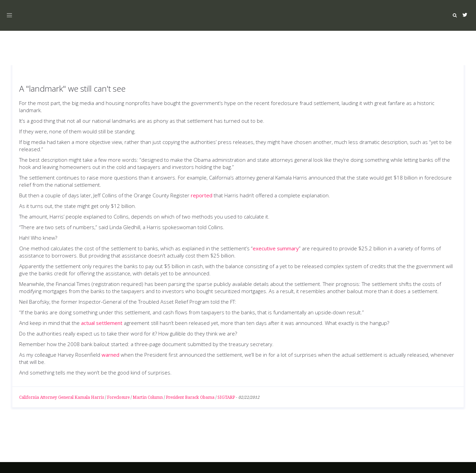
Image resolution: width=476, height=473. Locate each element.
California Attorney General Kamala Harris (62, 397)
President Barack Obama (190, 397)
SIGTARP (226, 397)
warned (110, 355)
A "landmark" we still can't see (72, 88)
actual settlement (102, 323)
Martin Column (148, 397)
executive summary (276, 248)
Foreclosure (118, 397)
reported (202, 195)
